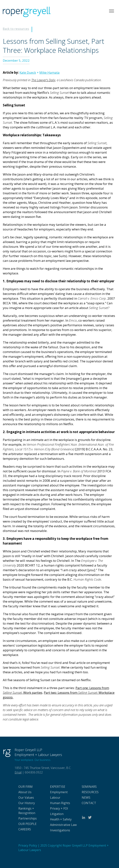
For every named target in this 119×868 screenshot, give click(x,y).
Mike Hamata (49, 72)
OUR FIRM (25, 787)
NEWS (86, 798)
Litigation (57, 814)
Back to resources (16, 29)
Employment (59, 792)
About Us (25, 792)
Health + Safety (61, 819)
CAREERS (25, 829)
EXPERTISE (58, 787)
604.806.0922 (34, 772)
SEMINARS (89, 787)
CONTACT (89, 803)
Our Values (26, 798)
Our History (27, 803)
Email (18, 772)
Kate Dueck (28, 72)
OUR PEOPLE (27, 824)
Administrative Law (63, 825)
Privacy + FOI (59, 808)
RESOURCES (90, 792)
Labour (55, 798)
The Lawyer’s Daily (43, 80)
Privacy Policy (28, 845)
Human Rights (60, 803)
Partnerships (28, 818)
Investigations (60, 830)
